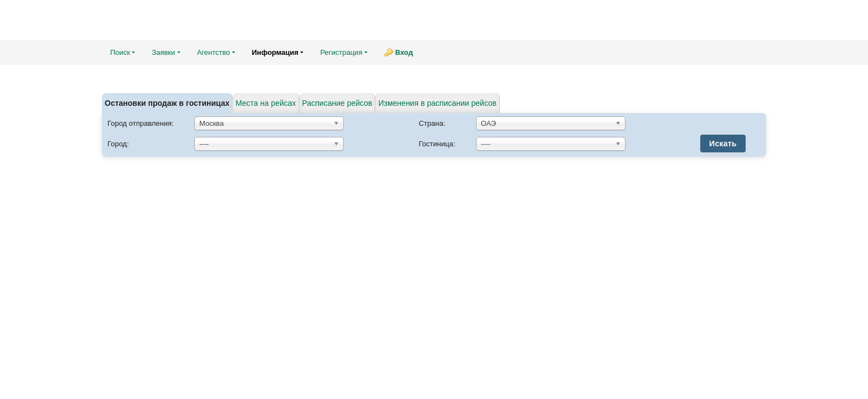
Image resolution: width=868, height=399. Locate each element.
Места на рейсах (265, 103)
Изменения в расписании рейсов (437, 103)
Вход (404, 52)
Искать (723, 144)
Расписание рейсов (337, 103)
